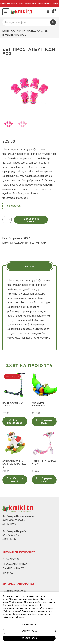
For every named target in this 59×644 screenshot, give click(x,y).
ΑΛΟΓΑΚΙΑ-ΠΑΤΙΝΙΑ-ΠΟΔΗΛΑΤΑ (27, 31)
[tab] (29, 266)
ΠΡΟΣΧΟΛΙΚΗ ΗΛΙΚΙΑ (15, 564)
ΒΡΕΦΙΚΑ (8, 573)
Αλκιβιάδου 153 (11, 535)
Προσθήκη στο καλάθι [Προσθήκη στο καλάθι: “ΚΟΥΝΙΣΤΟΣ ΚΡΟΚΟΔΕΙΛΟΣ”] (44, 421)
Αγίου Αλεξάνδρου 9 (14, 520)
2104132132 (9, 539)
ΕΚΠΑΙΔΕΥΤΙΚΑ (11, 559)
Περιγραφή (29, 266)
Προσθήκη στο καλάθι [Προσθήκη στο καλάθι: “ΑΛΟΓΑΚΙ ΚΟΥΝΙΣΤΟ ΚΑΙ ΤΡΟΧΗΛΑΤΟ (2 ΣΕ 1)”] (15, 480)
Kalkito (6, 31)
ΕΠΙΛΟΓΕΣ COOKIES (29, 624)
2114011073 (9, 524)
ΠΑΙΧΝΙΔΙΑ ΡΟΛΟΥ (13, 568)
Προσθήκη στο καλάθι (31, 220)
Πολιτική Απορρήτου (14, 591)
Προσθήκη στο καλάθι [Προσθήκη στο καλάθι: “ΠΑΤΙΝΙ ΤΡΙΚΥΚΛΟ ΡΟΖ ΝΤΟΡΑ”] (44, 480)
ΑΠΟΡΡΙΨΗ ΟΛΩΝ (29, 631)
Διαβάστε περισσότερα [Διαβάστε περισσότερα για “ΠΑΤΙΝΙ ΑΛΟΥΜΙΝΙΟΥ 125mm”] (15, 421)
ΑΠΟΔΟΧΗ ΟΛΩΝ (29, 638)
